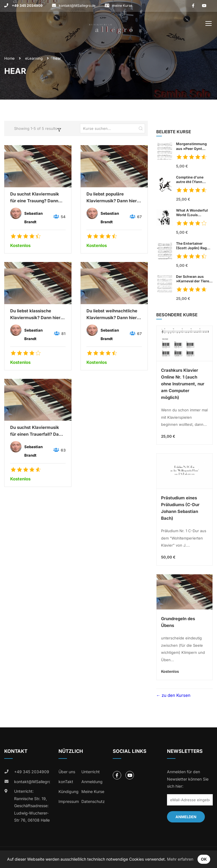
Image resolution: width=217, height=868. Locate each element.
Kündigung (69, 791)
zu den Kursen (175, 695)
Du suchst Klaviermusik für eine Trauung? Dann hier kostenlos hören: (35, 198)
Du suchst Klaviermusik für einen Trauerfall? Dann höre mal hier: (37, 431)
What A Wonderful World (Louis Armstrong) (192, 213)
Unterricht (91, 772)
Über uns (67, 772)
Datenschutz (93, 801)
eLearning (34, 58)
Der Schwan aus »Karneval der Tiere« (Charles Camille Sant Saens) (194, 279)
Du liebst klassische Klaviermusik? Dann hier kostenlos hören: (35, 315)
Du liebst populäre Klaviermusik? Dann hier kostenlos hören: (112, 198)
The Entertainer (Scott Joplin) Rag (194, 246)
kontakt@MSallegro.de (77, 6)
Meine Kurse (93, 791)
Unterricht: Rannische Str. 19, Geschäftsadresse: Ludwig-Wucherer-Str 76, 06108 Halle (32, 806)
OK (204, 859)
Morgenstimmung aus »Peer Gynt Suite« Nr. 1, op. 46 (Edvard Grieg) (192, 146)
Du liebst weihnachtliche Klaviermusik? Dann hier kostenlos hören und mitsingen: (112, 315)
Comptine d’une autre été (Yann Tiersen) (194, 180)
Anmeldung (92, 782)
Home (9, 58)
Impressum (69, 801)
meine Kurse (122, 6)
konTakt (66, 782)
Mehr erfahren (180, 859)
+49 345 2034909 (27, 6)
